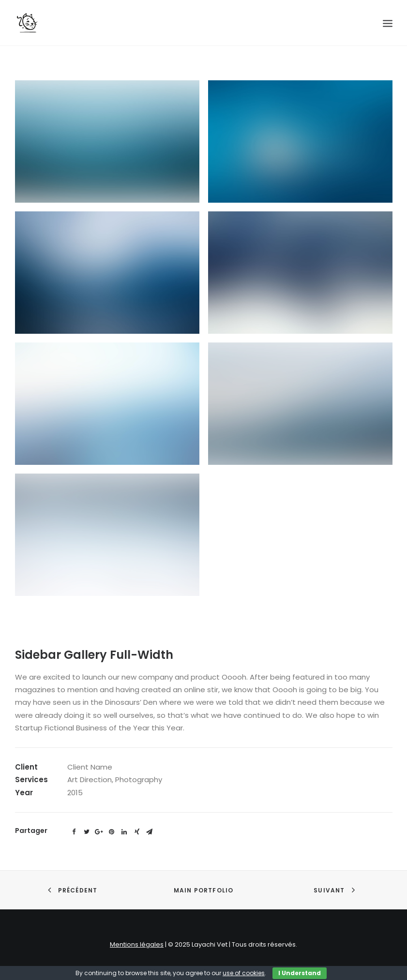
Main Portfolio (204, 890)
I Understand (300, 973)
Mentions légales (137, 944)
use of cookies (244, 973)
